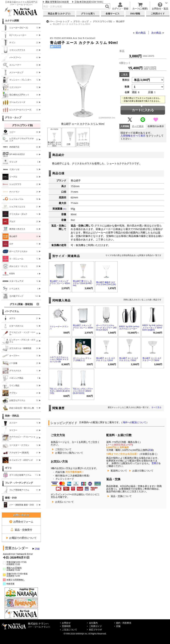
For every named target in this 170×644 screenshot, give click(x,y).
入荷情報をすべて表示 (133, 136)
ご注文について (63, 449)
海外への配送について (134, 422)
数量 (127, 87)
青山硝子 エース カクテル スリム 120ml (106, 359)
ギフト (8, 468)
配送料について (119, 471)
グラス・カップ (13, 117)
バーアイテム (12, 311)
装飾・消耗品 (12, 416)
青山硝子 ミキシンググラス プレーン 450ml (60, 283)
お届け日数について (143, 471)
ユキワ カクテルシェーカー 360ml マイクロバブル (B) (59, 359)
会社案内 (93, 623)
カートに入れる (143, 110)
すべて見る (156, 407)
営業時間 (66, 626)
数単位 (126, 80)
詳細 (37, 549)
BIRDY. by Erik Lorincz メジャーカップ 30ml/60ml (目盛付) (152, 327)
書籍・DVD (11, 498)
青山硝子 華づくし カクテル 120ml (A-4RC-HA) (83, 283)
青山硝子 (120, 21)
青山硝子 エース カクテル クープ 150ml (152, 359)
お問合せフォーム (21, 522)
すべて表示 (138, 126)
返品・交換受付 (21, 530)
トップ (59, 21)
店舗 (77, 2)
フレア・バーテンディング (19, 483)
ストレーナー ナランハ (59, 328)
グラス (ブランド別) (102, 21)
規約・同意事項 (124, 623)
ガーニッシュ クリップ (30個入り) (82, 359)
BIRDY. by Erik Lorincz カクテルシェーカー (129, 328)
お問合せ (66, 623)
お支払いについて (64, 502)
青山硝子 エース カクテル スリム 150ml (129, 359)
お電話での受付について (21, 538)
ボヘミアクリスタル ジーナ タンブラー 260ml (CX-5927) (106, 327)
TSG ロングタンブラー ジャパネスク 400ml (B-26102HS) (83, 391)
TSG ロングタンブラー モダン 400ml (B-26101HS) (60, 391)
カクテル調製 (12, 21)
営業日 (155, 463)
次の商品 (157, 33)
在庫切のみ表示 (156, 126)
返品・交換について (121, 496)
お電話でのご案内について (69, 453)
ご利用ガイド (95, 626)
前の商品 (141, 33)
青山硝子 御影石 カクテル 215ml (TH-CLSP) (106, 283)
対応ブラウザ (95, 630)
